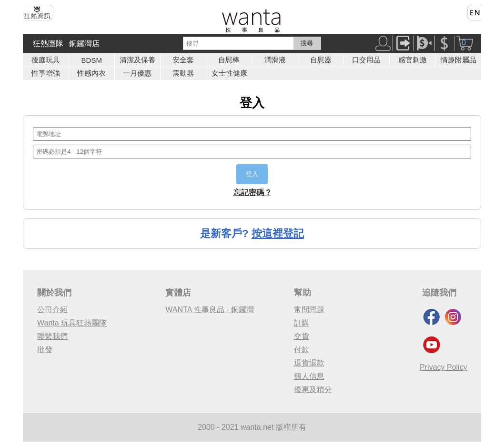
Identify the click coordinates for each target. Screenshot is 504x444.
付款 (302, 350)
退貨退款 (309, 363)
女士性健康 (229, 73)
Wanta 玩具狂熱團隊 (72, 323)
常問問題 (309, 310)
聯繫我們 (52, 336)
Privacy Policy (444, 367)
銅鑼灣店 (84, 44)
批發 (45, 350)
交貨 (302, 336)
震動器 (183, 73)
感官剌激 (413, 60)
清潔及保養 (137, 60)
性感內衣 (91, 73)
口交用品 (366, 60)
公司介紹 (52, 310)
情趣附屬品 (459, 60)
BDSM (92, 60)
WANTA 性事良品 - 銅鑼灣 (210, 310)
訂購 (302, 323)
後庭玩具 (46, 60)
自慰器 (321, 60)
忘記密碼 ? (252, 192)
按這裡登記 (278, 233)
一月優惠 (137, 73)
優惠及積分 (313, 390)
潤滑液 (275, 60)
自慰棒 (229, 60)
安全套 (183, 60)
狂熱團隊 (48, 44)
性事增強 (46, 73)
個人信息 (309, 376)
